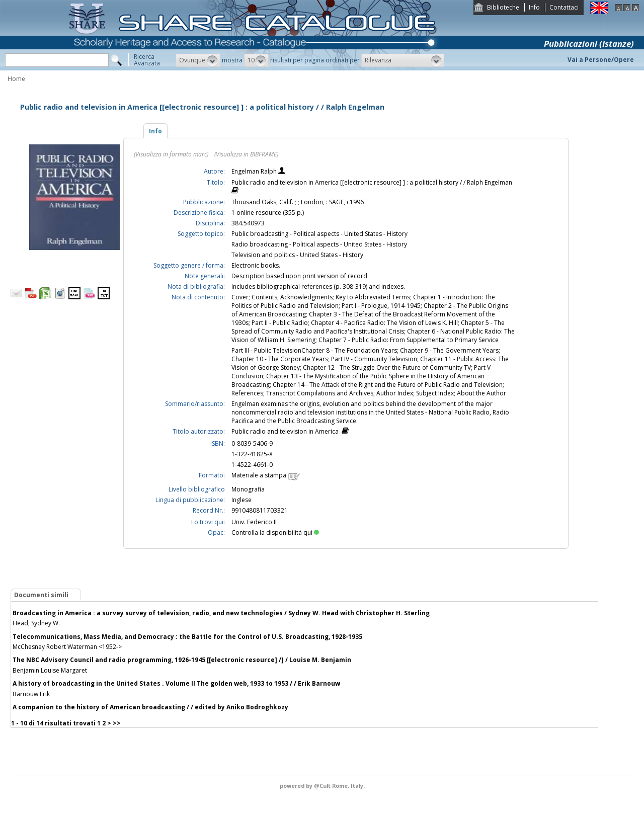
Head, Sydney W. (36, 623)
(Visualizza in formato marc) (171, 154)
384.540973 (248, 223)
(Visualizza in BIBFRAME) (246, 154)
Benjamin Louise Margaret (50, 670)
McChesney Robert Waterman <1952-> (67, 647)
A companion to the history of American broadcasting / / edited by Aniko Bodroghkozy (150, 707)
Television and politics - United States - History (297, 255)
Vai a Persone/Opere (601, 60)
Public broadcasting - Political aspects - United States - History (319, 234)
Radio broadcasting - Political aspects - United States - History (319, 244)
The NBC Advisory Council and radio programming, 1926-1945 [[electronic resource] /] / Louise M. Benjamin (182, 660)
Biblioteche (503, 7)
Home (16, 79)
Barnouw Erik (31, 694)
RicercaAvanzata (147, 60)
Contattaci (564, 7)
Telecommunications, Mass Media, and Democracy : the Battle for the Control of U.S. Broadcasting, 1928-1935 (187, 637)
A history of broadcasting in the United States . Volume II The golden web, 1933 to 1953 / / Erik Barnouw (176, 683)
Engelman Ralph (255, 171)
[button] (198, 60)
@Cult (323, 786)
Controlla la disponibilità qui (275, 532)
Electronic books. (256, 265)
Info (534, 7)
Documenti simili (41, 595)
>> (117, 723)
